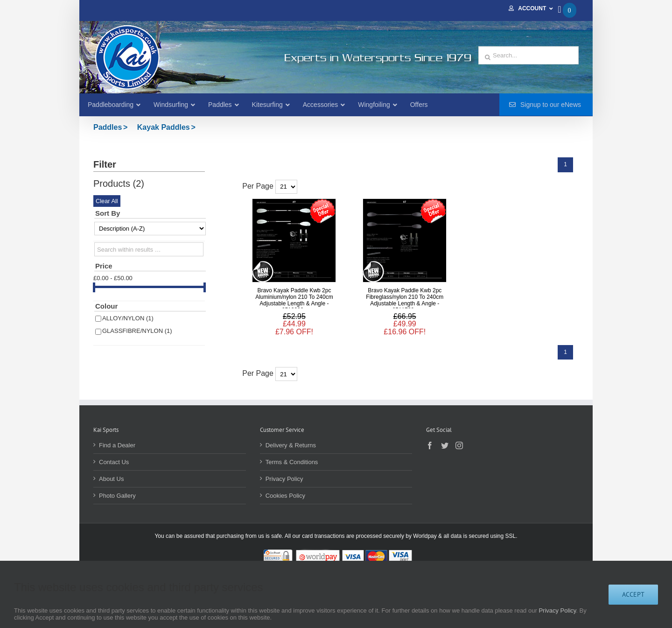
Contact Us (114, 462)
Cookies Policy (285, 496)
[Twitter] (445, 445)
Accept (633, 594)
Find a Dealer (117, 445)
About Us (111, 479)
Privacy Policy (284, 479)
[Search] (488, 57)
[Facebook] (430, 445)
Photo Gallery (117, 496)
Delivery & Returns (291, 445)
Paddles (108, 127)
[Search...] (528, 55)
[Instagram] (459, 445)
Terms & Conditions (292, 462)
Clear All (107, 201)
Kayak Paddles (164, 127)
